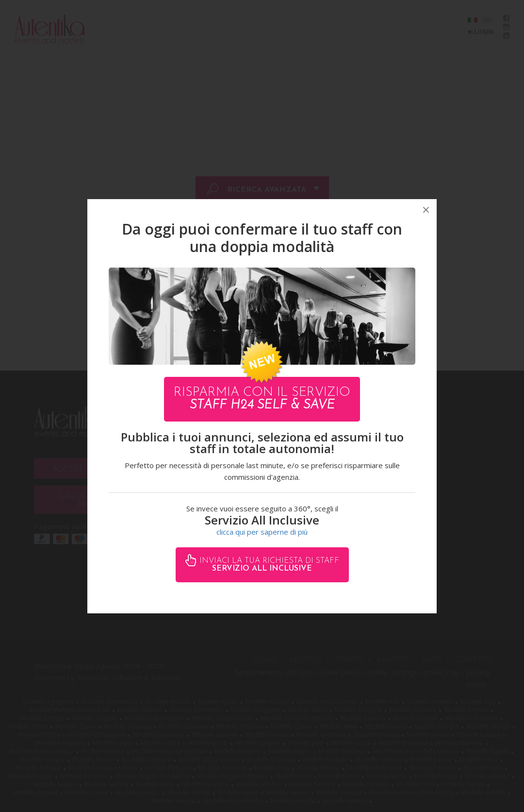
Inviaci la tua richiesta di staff (268, 565)
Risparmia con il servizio (262, 399)
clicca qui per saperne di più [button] (262, 532)
